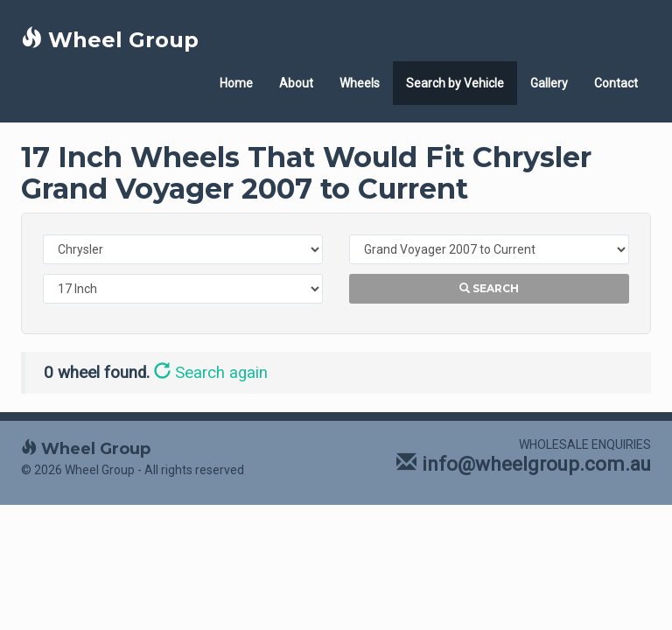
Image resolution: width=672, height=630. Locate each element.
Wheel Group (110, 40)
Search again (211, 373)
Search (489, 288)
